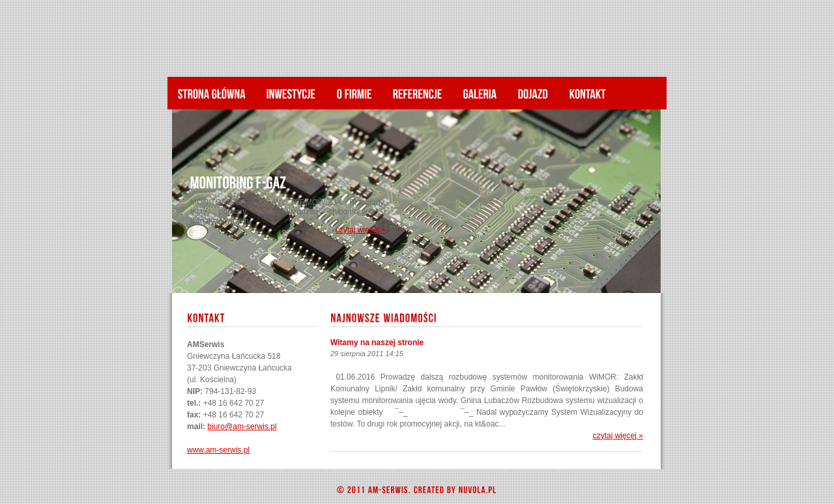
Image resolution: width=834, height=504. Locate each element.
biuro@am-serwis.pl (242, 427)
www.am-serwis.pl (218, 450)
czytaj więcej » (361, 230)
